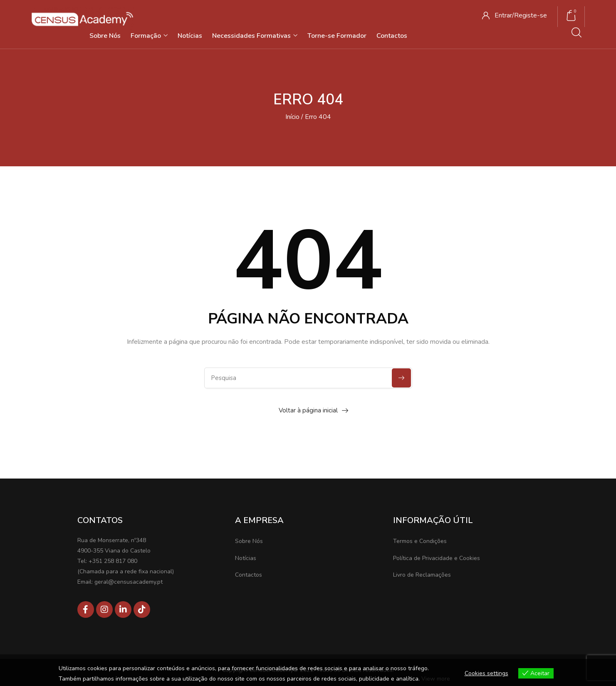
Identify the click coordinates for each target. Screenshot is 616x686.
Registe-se (531, 15)
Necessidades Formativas (255, 36)
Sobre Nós (105, 36)
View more (436, 679)
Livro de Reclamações (422, 575)
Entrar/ (504, 15)
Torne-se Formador (337, 36)
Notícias (190, 36)
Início (292, 117)
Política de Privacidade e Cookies (437, 558)
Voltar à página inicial (308, 410)
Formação (149, 36)
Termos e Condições (420, 541)
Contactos (392, 36)
